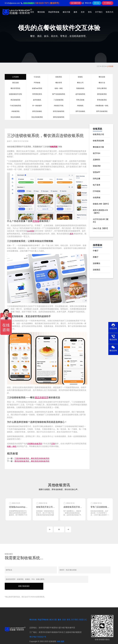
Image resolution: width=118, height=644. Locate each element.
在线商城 (97, 198)
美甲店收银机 (80, 111)
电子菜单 (97, 185)
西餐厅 (96, 257)
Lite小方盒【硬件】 (101, 228)
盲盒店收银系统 (37, 117)
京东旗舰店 (108, 3)
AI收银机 (80, 106)
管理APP (97, 172)
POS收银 (37, 83)
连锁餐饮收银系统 (35, 444)
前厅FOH (97, 153)
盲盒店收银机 (15, 117)
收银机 (80, 77)
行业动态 (37, 77)
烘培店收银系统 (59, 111)
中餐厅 (96, 251)
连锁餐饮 (97, 263)
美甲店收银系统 (102, 111)
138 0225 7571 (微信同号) (47, 3)
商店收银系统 (15, 100)
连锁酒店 (97, 270)
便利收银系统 (102, 94)
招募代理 (76, 3)
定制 (53, 444)
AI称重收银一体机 (102, 106)
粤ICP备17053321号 (38, 630)
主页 (98, 66)
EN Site (97, 3)
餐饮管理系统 (15, 88)
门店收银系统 (59, 100)
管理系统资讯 (37, 94)
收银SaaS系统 (37, 88)
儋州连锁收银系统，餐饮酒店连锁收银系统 (32, 461)
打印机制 (97, 191)
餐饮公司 (80, 83)
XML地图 (60, 635)
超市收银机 (37, 100)
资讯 (90, 12)
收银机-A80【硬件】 (101, 204)
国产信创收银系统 (59, 94)
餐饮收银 (41, 12)
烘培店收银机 (37, 111)
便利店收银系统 (59, 117)
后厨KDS (96, 160)
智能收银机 (80, 88)
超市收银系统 (80, 94)
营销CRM (97, 166)
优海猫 (36, 221)
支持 (83, 12)
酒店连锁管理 (42, 397)
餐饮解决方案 (98, 147)
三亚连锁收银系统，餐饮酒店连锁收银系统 (32, 458)
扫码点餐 (97, 179)
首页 (32, 12)
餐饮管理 (59, 83)
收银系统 (59, 77)
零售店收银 (80, 100)
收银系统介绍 (98, 134)
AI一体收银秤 (37, 106)
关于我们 (99, 12)
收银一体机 (59, 88)
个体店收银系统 (15, 106)
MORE (59, 530)
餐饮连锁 (102, 77)
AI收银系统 (15, 111)
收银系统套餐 (98, 141)
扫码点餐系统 (102, 88)
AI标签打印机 (59, 106)
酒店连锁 (15, 83)
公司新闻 (110, 66)
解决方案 (66, 12)
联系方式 (110, 12)
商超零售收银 (54, 12)
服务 (75, 12)
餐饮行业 (102, 83)
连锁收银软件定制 (15, 94)
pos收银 (31, 231)
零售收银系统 (102, 100)
